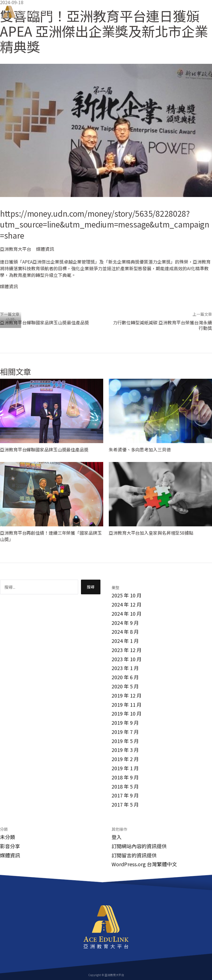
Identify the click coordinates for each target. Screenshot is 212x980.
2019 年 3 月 (125, 750)
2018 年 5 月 (125, 786)
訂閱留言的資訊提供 (134, 855)
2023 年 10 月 (127, 659)
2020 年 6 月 (125, 677)
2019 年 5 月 (125, 741)
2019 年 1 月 (125, 768)
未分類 (8, 837)
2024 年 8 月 (125, 632)
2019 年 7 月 (125, 732)
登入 (117, 837)
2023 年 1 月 (125, 668)
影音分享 (10, 846)
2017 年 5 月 (125, 804)
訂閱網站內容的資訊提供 (139, 846)
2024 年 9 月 (125, 623)
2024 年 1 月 (125, 641)
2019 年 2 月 (125, 759)
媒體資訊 (45, 249)
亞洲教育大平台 (16, 249)
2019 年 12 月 (127, 695)
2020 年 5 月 (125, 686)
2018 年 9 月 (125, 777)
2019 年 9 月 (125, 723)
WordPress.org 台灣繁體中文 (144, 864)
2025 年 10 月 (127, 595)
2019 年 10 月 (127, 713)
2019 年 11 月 (127, 704)
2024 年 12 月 (127, 604)
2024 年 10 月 (127, 613)
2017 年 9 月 (125, 795)
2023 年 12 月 (127, 650)
